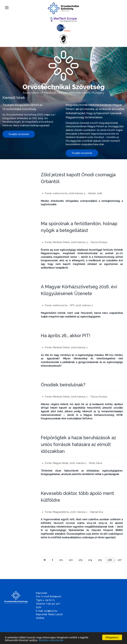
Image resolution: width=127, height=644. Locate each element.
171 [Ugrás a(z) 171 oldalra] (61, 560)
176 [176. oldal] (110, 560)
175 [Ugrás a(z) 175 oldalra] (100, 560)
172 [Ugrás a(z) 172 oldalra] (71, 560)
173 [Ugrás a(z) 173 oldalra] (80, 560)
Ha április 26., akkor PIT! (66, 336)
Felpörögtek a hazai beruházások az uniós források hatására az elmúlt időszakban (78, 444)
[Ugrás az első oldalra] (45, 560)
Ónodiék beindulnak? (63, 385)
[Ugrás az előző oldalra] (53, 560)
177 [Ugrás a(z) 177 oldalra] (120, 560)
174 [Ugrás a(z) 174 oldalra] (90, 560)
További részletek (19, 134)
